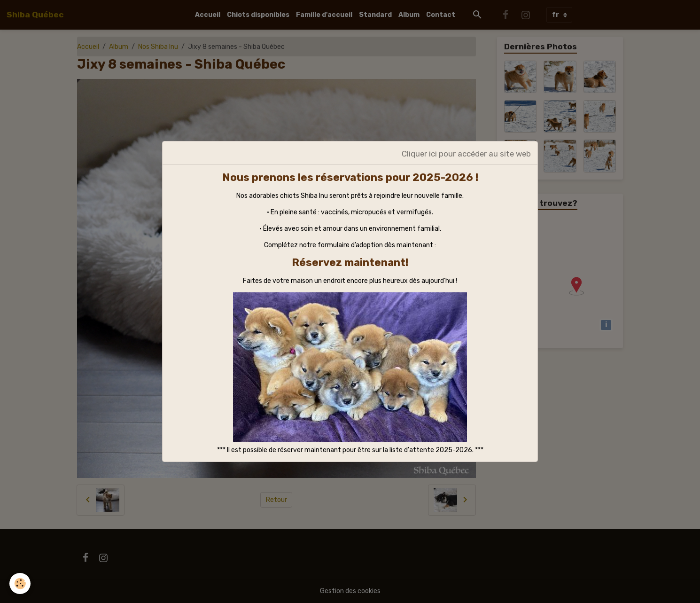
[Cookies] (20, 583)
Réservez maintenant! (350, 262)
